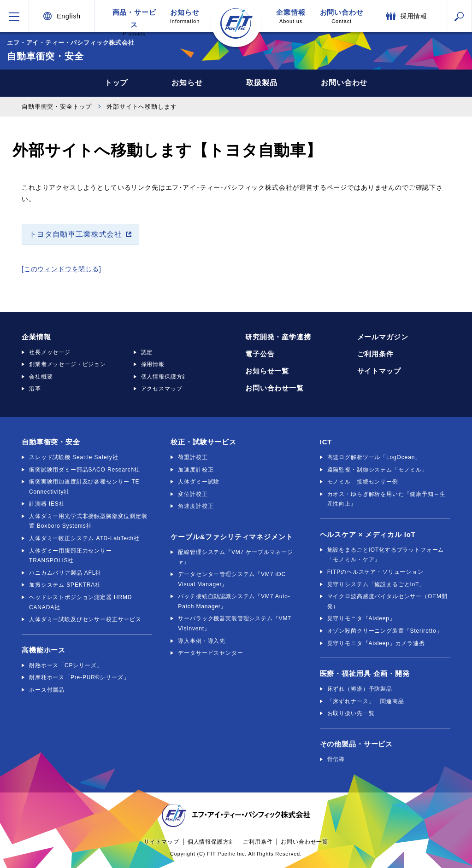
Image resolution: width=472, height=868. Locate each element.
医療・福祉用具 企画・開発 (365, 673)
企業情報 (291, 16)
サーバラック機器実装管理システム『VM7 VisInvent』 (234, 623)
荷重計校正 (193, 457)
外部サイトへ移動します (142, 107)
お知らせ (185, 16)
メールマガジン (383, 337)
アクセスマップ (162, 389)
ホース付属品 (47, 690)
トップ (116, 83)
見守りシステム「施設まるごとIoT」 (376, 584)
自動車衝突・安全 (51, 442)
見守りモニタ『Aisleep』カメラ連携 (376, 643)
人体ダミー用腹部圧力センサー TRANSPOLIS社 (71, 556)
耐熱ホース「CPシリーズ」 (66, 665)
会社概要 (41, 377)
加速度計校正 (196, 470)
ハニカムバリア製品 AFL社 (65, 573)
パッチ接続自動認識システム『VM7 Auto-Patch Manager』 (234, 601)
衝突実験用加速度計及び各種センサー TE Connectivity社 (84, 487)
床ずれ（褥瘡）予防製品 (360, 689)
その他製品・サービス (356, 744)
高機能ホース (44, 650)
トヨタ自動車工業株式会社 (76, 234)
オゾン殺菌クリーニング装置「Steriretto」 (385, 631)
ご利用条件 (375, 354)
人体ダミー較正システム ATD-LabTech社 (84, 538)
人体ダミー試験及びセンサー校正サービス (85, 619)
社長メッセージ (50, 352)
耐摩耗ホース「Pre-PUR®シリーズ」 (79, 677)
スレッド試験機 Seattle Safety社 (74, 457)
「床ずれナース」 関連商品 (366, 701)
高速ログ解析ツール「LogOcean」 (374, 457)
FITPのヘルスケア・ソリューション (375, 572)
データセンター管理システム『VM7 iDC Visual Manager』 (232, 579)
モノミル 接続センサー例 (363, 482)
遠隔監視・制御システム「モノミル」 (378, 470)
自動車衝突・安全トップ (57, 107)
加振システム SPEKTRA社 (65, 585)
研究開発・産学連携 (278, 337)
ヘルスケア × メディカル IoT (368, 534)
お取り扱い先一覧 (351, 713)
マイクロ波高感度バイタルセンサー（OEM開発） (387, 601)
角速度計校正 (196, 506)
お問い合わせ (342, 16)
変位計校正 (193, 494)
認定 (147, 352)
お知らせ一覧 (267, 371)
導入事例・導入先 (202, 641)
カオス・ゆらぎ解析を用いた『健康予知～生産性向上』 (386, 499)
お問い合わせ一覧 (274, 388)
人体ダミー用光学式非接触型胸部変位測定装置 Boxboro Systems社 (88, 521)
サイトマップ (379, 371)
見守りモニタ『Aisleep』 (361, 618)
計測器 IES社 (47, 504)
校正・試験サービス (204, 442)
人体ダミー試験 (199, 482)
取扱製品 (262, 83)
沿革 (35, 389)
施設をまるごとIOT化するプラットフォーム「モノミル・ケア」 (386, 555)
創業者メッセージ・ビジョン (68, 364)
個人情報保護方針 (165, 377)
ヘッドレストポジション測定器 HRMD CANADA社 (80, 602)
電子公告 (260, 354)
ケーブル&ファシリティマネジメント (232, 537)
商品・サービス (134, 20)
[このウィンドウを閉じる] (62, 269)
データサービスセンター (210, 653)
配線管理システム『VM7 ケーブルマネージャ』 (236, 557)
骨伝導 (336, 759)
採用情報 (153, 364)
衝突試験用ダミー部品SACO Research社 (85, 470)
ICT (326, 442)
